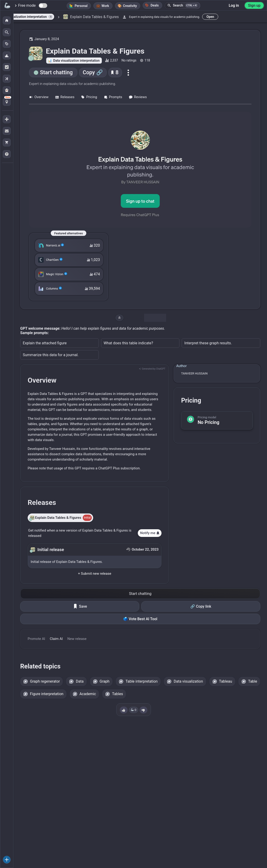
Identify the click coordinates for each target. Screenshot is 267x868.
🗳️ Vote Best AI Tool (140, 619)
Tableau (226, 681)
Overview (39, 97)
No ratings (129, 60)
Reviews (138, 97)
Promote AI (36, 639)
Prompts (113, 97)
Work (105, 6)
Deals (152, 5)
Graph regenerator (45, 681)
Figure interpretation (47, 694)
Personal (81, 6)
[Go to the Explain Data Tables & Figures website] (140, 170)
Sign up (254, 5)
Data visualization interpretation (76, 61)
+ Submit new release (95, 574)
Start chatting (56, 73)
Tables (117, 694)
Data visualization (188, 681)
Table (253, 681)
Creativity (130, 6)
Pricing (89, 97)
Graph (105, 681)
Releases (65, 97)
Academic (88, 694)
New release (77, 639)
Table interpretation (142, 681)
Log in (234, 5)
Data (80, 681)
